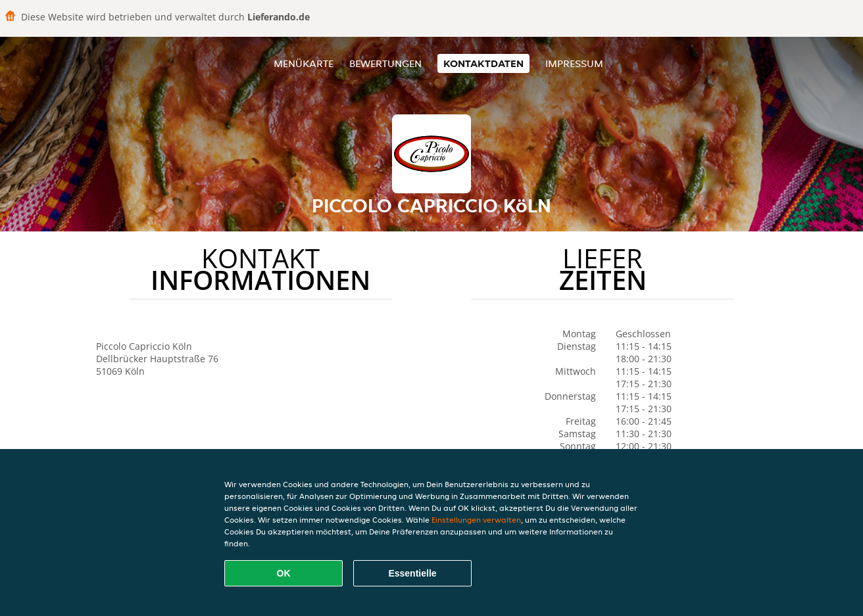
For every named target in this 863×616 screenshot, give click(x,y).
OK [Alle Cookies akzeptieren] (284, 573)
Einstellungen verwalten (476, 520)
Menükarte (304, 63)
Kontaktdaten (483, 63)
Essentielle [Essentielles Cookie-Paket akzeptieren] (412, 573)
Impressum (574, 63)
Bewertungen (385, 63)
